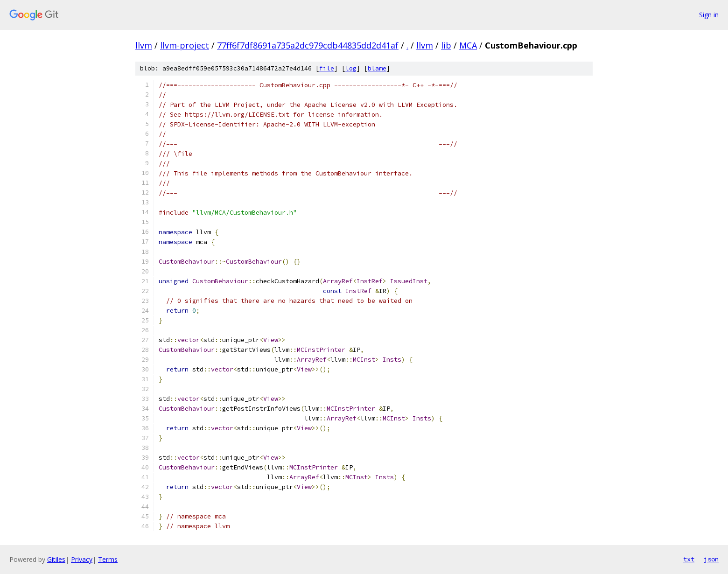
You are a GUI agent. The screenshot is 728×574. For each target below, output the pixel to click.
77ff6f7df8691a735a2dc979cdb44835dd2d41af (308, 45)
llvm (144, 45)
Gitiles (56, 559)
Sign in (709, 15)
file (327, 68)
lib (446, 45)
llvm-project (185, 45)
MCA (468, 45)
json (711, 559)
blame (377, 68)
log (351, 68)
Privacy (82, 559)
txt (689, 559)
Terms (108, 559)
